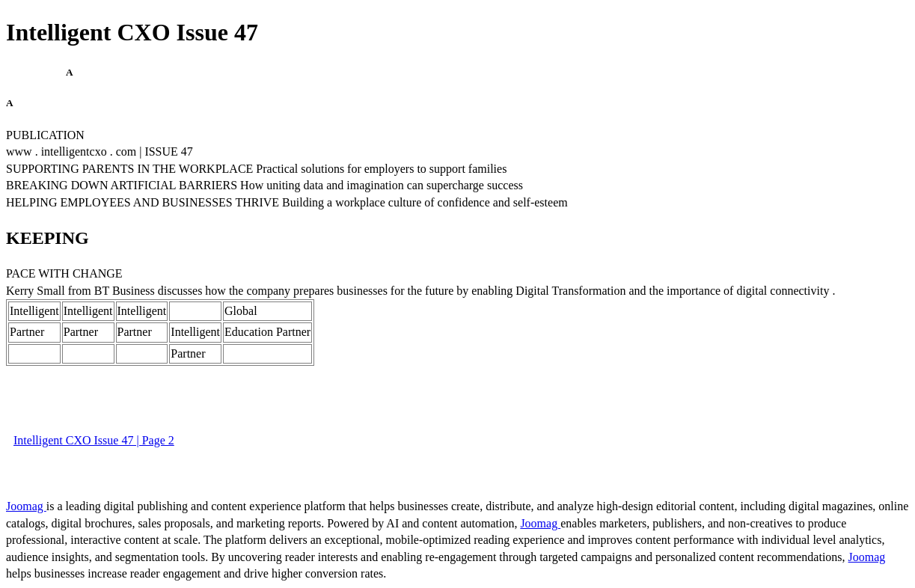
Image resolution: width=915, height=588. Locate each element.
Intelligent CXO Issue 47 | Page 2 (94, 440)
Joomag (26, 506)
